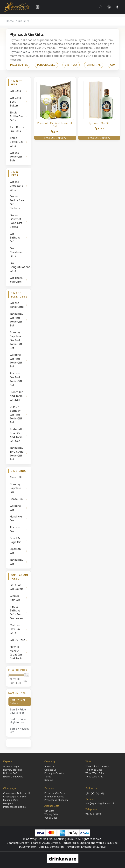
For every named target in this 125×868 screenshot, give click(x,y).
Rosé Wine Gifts (94, 777)
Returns (49, 780)
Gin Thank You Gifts (16, 280)
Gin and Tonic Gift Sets (16, 157)
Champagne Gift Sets (15, 797)
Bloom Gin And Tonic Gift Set (17, 396)
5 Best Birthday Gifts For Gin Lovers (17, 613)
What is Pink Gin (15, 598)
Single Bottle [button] (18, 65)
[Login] (118, 7)
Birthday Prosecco (54, 797)
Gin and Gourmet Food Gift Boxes (16, 221)
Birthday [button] (71, 65)
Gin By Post (17, 640)
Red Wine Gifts (94, 770)
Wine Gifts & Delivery (97, 766)
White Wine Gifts (95, 773)
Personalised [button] (46, 65)
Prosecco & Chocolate (57, 800)
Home (10, 21)
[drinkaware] (63, 858)
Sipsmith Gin (15, 551)
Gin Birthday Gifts (15, 238)
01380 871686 (93, 814)
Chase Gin (16, 499)
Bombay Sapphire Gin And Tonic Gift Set (16, 340)
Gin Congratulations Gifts (19, 267)
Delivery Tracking (13, 770)
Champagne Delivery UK (17, 793)
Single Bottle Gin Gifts (16, 116)
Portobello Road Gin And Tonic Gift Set (17, 435)
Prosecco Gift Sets (55, 793)
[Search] (100, 7)
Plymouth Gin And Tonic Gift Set (16, 379)
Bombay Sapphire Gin (15, 488)
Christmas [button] (94, 65)
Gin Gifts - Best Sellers (16, 102)
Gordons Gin (15, 508)
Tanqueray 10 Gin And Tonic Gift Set (17, 454)
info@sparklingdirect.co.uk (100, 803)
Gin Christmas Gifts (16, 252)
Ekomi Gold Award (13, 777)
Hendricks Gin (16, 519)
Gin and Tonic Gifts (17, 305)
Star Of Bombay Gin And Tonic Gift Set (16, 415)
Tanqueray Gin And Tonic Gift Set (17, 320)
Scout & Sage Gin (16, 540)
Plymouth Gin (16, 529)
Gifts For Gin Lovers (17, 587)
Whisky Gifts (51, 814)
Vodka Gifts (51, 818)
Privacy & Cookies (54, 773)
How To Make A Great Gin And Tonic (16, 653)
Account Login (11, 766)
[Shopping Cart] (109, 7)
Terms (48, 777)
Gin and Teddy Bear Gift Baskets (17, 202)
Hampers (8, 803)
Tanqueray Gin (17, 562)
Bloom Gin (17, 477)
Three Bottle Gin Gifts (16, 142)
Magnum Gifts (11, 800)
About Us (49, 766)
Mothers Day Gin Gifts (15, 629)
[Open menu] (38, 7)
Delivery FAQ (10, 773)
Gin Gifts (24, 21)
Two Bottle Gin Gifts (17, 129)
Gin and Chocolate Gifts (17, 186)
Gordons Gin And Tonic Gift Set (16, 361)
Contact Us (50, 770)
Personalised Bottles (14, 807)
